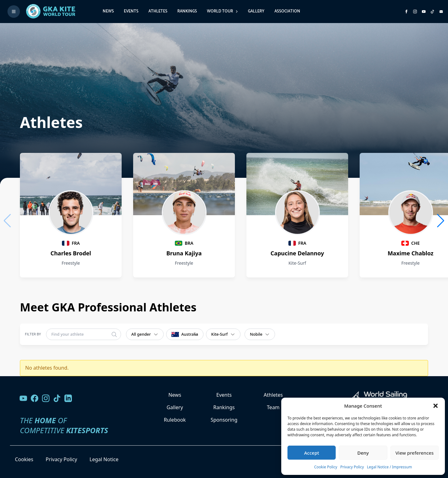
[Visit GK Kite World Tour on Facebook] (406, 12)
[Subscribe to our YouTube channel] (424, 12)
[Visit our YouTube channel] (23, 398)
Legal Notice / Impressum (390, 467)
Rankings (187, 11)
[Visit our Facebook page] (35, 398)
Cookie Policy (326, 467)
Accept (312, 453)
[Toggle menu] (14, 12)
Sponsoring (224, 420)
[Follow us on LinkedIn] (68, 398)
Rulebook (175, 420)
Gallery (256, 11)
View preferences (415, 453)
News (108, 11)
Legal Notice (104, 459)
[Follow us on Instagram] (415, 12)
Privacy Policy (352, 467)
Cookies (24, 459)
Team (273, 407)
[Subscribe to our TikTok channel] (432, 12)
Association (287, 11)
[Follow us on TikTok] (57, 398)
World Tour (222, 11)
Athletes (158, 11)
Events (131, 11)
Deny (363, 453)
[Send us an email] (441, 12)
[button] (436, 406)
